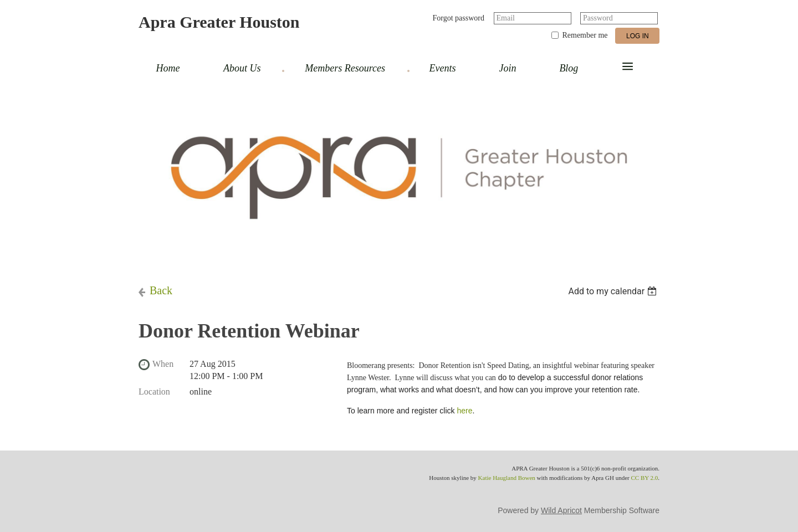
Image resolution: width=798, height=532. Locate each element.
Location (154, 392)
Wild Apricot (561, 510)
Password (598, 18)
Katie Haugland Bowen (507, 478)
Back (161, 290)
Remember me (585, 35)
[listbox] (614, 291)
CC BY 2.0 (644, 478)
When (163, 364)
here (464, 411)
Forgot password (459, 18)
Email (506, 18)
